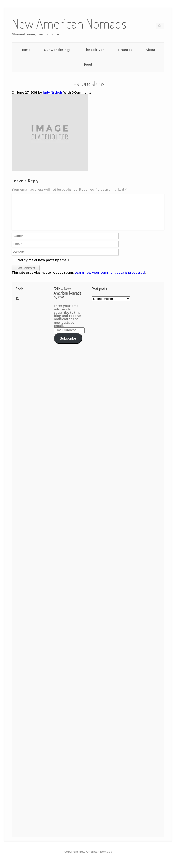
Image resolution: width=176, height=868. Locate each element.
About (151, 50)
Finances (125, 50)
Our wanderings (57, 50)
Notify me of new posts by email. (44, 266)
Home (25, 50)
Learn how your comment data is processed (110, 278)
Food (88, 64)
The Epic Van (94, 50)
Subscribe (68, 344)
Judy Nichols (53, 92)
